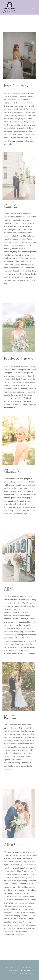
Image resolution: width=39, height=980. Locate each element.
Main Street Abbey (24, 971)
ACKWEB (29, 974)
